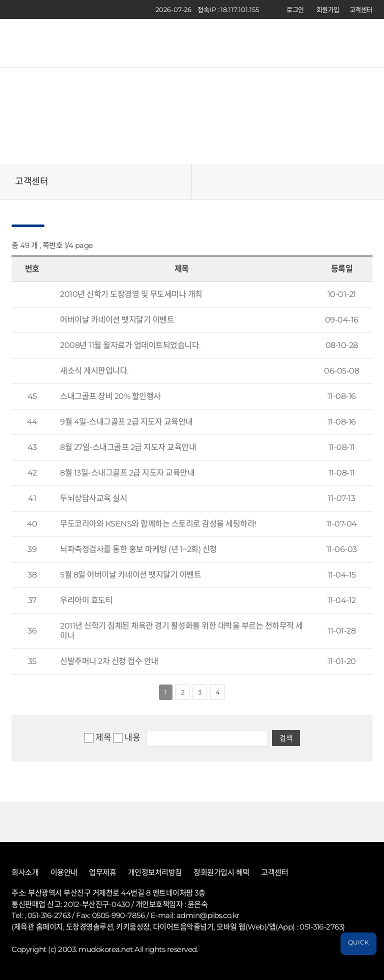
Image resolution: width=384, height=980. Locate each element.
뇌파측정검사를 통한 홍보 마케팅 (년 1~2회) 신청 (138, 549)
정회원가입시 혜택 (221, 872)
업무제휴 (102, 872)
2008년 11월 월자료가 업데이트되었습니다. (130, 345)
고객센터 (361, 9)
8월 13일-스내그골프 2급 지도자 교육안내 (127, 473)
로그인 (295, 9)
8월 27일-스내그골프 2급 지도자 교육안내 (128, 447)
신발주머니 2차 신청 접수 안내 (109, 661)
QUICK (358, 942)
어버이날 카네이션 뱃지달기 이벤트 (117, 320)
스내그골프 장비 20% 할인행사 (110, 396)
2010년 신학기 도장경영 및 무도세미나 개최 (131, 294)
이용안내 (64, 872)
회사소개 (25, 872)
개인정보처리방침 (155, 872)
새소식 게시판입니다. (94, 371)
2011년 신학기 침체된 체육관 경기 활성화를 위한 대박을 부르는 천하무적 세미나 (181, 631)
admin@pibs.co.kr (208, 915)
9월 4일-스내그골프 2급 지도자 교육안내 (126, 422)
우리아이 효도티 (86, 600)
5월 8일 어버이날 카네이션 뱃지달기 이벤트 (130, 575)
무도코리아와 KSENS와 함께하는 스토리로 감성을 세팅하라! (158, 524)
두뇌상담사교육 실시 (93, 498)
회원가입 (328, 9)
